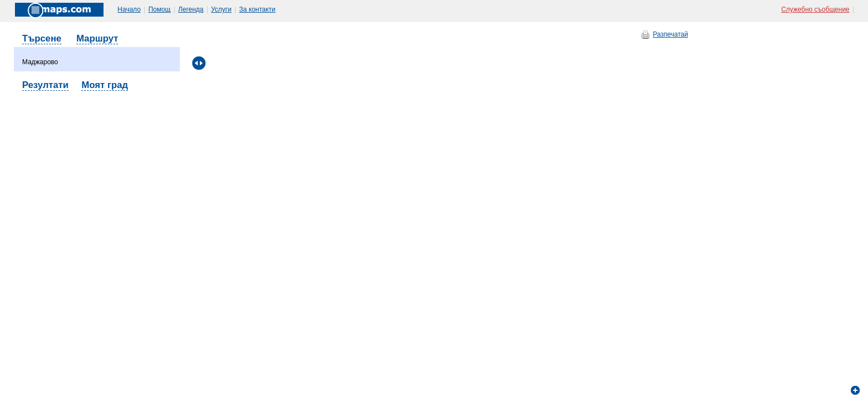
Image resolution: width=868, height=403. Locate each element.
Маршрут (97, 38)
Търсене (42, 38)
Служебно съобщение (815, 9)
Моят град (105, 85)
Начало (129, 9)
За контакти (257, 9)
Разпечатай (670, 34)
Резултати (45, 85)
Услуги (221, 9)
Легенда (191, 9)
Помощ (159, 9)
